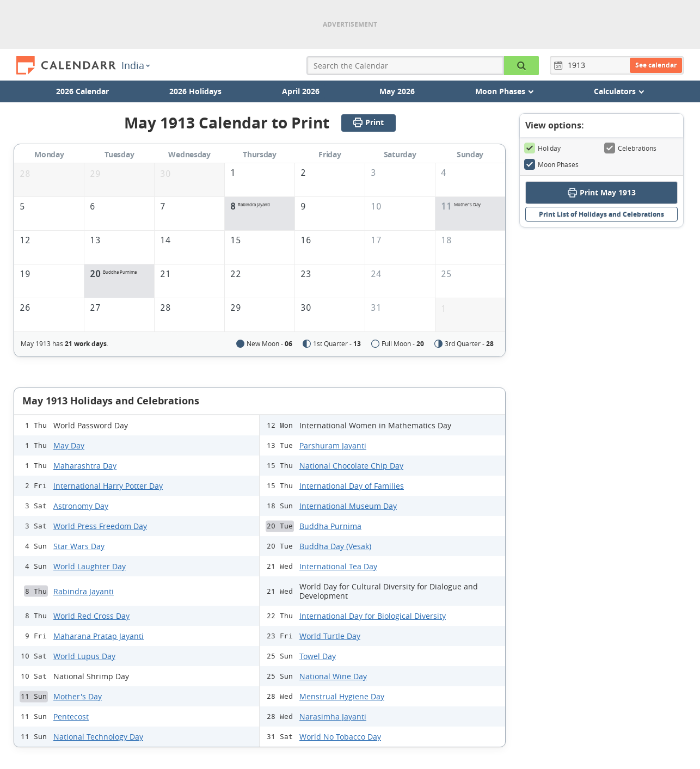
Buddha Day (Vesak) (335, 546)
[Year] (578, 65)
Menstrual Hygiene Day (342, 696)
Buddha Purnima (330, 526)
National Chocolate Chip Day (351, 466)
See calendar (656, 65)
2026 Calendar (82, 91)
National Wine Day (333, 676)
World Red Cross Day (91, 616)
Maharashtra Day (85, 466)
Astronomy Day (81, 506)
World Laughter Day (90, 566)
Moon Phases (551, 164)
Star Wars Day (79, 546)
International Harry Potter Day (108, 486)
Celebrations (630, 148)
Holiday (542, 148)
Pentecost (71, 716)
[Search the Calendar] (521, 66)
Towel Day (318, 656)
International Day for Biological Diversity (373, 616)
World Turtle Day (330, 636)
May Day (69, 445)
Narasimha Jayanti (333, 716)
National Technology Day (98, 737)
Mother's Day (78, 696)
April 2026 (301, 91)
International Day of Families (352, 486)
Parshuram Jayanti (333, 445)
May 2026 (397, 91)
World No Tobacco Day (340, 737)
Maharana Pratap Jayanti (99, 636)
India (136, 65)
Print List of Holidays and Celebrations (601, 214)
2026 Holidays (195, 91)
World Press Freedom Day (100, 526)
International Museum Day (348, 506)
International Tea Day (338, 566)
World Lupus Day (84, 656)
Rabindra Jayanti (84, 591)
